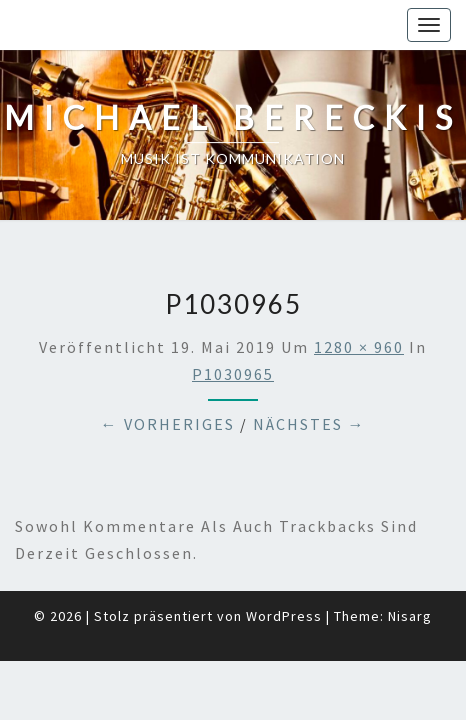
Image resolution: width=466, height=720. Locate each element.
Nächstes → (309, 374)
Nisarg (410, 566)
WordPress (284, 566)
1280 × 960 (359, 297)
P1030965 (233, 324)
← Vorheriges (168, 374)
